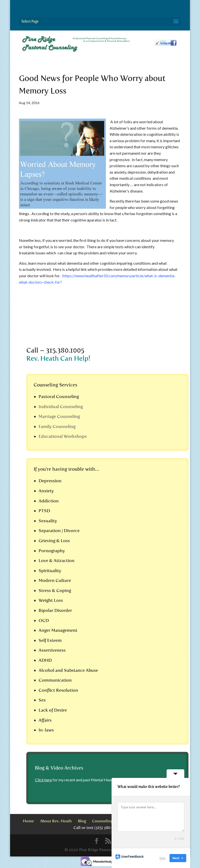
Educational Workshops (63, 436)
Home (28, 821)
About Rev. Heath (56, 821)
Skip (163, 858)
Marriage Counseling (59, 416)
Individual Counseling (61, 407)
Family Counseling (57, 427)
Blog (82, 821)
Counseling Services (110, 821)
